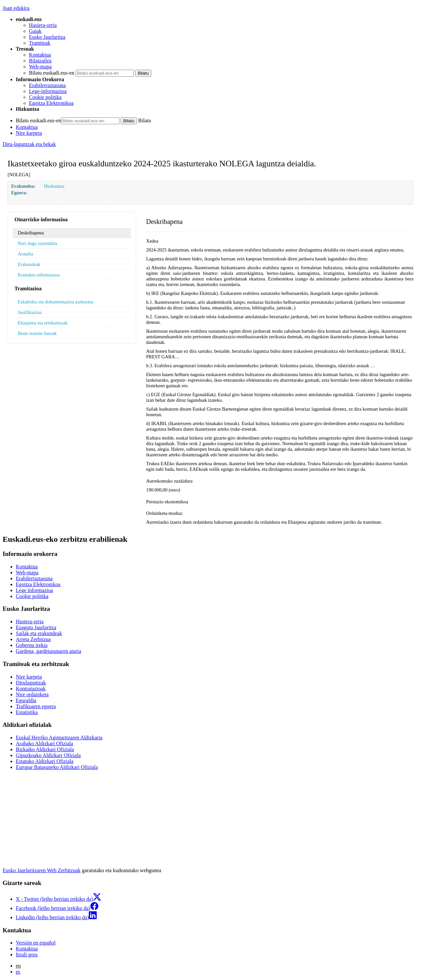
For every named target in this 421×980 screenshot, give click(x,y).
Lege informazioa (34, 590)
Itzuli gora (27, 955)
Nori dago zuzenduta (37, 243)
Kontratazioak (31, 689)
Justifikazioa (30, 312)
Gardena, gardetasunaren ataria (49, 651)
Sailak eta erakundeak (39, 633)
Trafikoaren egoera (36, 706)
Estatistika (27, 712)
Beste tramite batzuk (37, 333)
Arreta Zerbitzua (33, 639)
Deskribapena (31, 233)
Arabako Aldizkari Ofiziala (44, 743)
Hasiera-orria (43, 25)
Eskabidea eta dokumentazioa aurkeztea (56, 302)
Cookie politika (45, 97)
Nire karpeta (29, 133)
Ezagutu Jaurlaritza (36, 627)
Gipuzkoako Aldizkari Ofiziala (48, 755)
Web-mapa (40, 67)
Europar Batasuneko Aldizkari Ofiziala (57, 767)
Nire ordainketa (32, 694)
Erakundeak (29, 264)
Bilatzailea (40, 61)
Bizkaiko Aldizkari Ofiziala (45, 749)
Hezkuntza (54, 186)
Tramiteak (40, 43)
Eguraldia (26, 700)
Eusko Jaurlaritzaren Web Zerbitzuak (42, 870)
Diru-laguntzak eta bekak (29, 144)
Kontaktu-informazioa (39, 275)
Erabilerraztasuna (47, 85)
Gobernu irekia (32, 645)
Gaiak (35, 31)
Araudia (25, 254)
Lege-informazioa (48, 91)
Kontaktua (40, 55)
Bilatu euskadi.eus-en (52, 73)
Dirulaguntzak (31, 683)
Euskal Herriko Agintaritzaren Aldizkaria (59, 738)
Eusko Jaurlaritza (47, 37)
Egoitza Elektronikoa (51, 103)
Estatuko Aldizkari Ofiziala (45, 761)
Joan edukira (16, 8)
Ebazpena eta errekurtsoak (43, 323)
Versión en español (36, 943)
